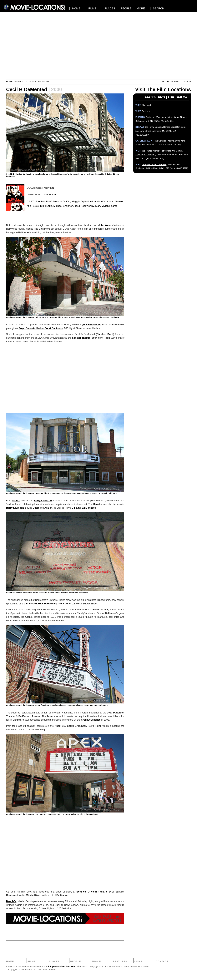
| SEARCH (157, 8)
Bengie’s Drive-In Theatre (92, 892)
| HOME (75, 8)
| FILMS (91, 8)
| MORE (139, 8)
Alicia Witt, (100, 201)
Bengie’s (11, 901)
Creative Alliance (91, 720)
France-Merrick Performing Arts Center (48, 604)
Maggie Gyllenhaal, (83, 201)
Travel (97, 962)
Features (120, 962)
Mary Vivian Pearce (106, 206)
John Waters (49, 195)
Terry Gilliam (72, 508)
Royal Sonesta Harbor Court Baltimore (41, 328)
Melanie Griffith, (62, 201)
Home (9, 82)
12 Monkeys (89, 508)
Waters (16, 501)
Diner (36, 508)
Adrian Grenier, (116, 201)
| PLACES (108, 8)
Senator (98, 504)
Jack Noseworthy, (85, 206)
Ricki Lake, (46, 206)
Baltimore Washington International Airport (166, 117)
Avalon (48, 508)
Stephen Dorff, (44, 201)
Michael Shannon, (64, 206)
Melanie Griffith (92, 325)
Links (139, 962)
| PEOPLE (125, 8)
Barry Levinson (43, 501)
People (76, 962)
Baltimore (146, 111)
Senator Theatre (81, 338)
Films (18, 82)
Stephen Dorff (105, 334)
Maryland (49, 188)
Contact (162, 962)
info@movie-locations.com (62, 967)
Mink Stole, (33, 206)
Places (54, 962)
